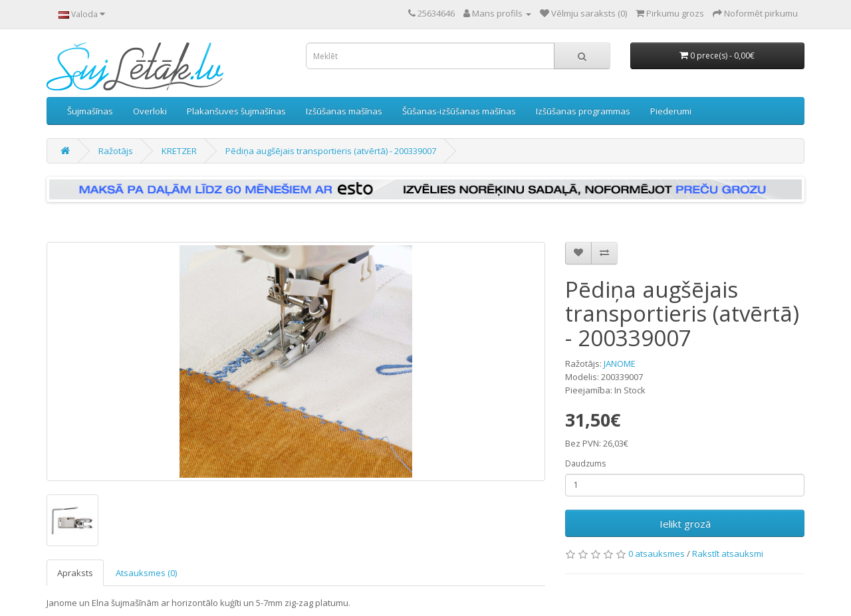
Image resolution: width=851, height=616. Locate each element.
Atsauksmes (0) (146, 573)
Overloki (150, 111)
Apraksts (75, 573)
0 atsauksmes (657, 554)
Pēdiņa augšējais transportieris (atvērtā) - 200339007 (331, 151)
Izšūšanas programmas (583, 111)
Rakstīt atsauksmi (728, 554)
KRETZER (179, 151)
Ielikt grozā (685, 524)
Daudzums (585, 463)
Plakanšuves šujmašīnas (236, 111)
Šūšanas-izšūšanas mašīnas (459, 111)
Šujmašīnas (90, 111)
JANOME (620, 363)
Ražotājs (116, 151)
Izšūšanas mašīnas (344, 111)
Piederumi (671, 111)
